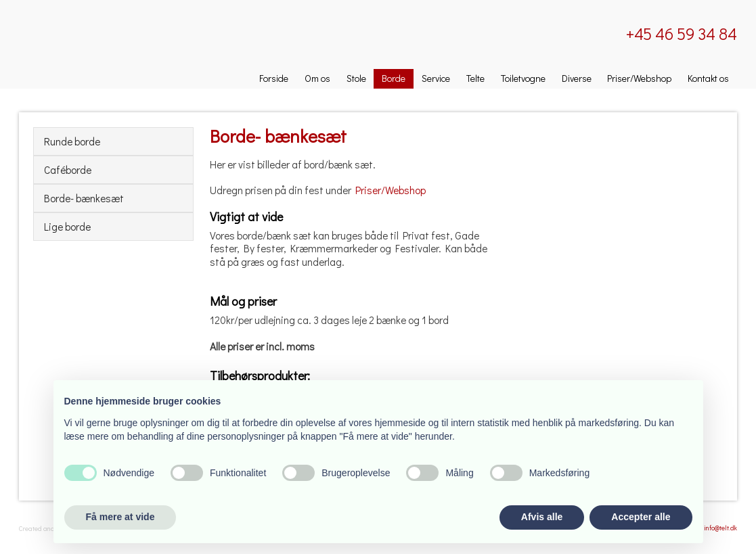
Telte (475, 78)
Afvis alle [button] (542, 517)
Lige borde (67, 227)
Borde (394, 78)
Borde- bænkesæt (84, 198)
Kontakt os (708, 78)
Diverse (577, 78)
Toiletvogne (523, 78)
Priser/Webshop (639, 78)
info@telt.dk (720, 528)
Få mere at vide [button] (120, 517)
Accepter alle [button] (641, 517)
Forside (274, 78)
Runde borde (72, 141)
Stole (356, 78)
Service (436, 78)
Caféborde (68, 170)
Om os (317, 78)
